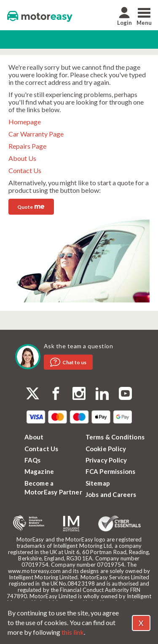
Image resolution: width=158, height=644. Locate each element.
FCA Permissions (111, 471)
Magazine (39, 471)
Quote (31, 206)
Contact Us (25, 170)
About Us (22, 158)
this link (73, 632)
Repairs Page (27, 146)
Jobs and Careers (111, 494)
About (34, 437)
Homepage (25, 122)
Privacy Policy (106, 460)
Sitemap (98, 483)
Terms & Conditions (115, 437)
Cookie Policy (106, 449)
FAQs (33, 460)
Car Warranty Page (36, 134)
